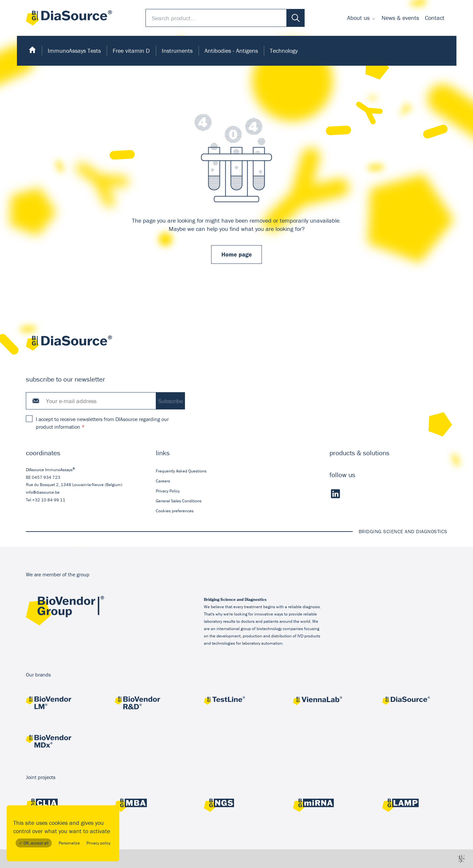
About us (358, 18)
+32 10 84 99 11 (49, 500)
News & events (400, 18)
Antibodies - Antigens (231, 51)
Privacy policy (98, 843)
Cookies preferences (175, 511)
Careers (163, 481)
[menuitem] (361, 18)
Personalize (69, 843)
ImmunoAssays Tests (74, 51)
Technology (284, 51)
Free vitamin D (131, 51)
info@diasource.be (43, 492)
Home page (237, 254)
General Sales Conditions (179, 501)
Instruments (177, 51)
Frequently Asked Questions (181, 471)
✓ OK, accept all (34, 843)
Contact (435, 18)
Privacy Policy (168, 491)
